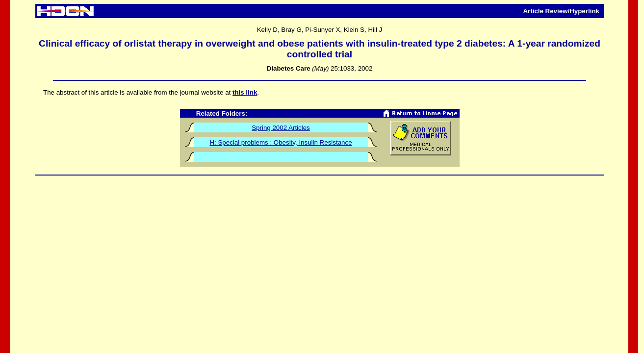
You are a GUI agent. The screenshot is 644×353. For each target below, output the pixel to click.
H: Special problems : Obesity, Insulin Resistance (281, 142)
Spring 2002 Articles (281, 128)
